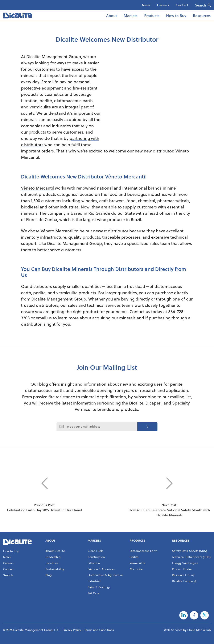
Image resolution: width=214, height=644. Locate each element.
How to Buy (176, 15)
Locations (52, 563)
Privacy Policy (72, 630)
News (146, 5)
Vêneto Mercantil (37, 188)
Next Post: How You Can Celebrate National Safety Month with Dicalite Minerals (169, 493)
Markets (131, 15)
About (112, 15)
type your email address (84, 426)
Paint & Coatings (99, 587)
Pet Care (93, 593)
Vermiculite (137, 563)
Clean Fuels (95, 551)
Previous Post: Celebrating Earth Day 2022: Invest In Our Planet (45, 491)
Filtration (94, 563)
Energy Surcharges (185, 563)
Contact (182, 5)
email (41, 318)
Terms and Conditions (99, 630)
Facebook (194, 615)
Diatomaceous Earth (143, 551)
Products (152, 15)
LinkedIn (184, 615)
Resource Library (183, 575)
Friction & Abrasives (101, 569)
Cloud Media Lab (199, 630)
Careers (163, 5)
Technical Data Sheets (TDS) (191, 557)
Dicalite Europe (182, 581)
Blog (49, 575)
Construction (96, 557)
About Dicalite (55, 551)
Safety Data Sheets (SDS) (190, 551)
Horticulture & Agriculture (105, 575)
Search (201, 5)
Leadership (53, 557)
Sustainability (55, 569)
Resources (202, 15)
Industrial (94, 581)
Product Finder (182, 569)
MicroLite (136, 569)
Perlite (134, 557)
